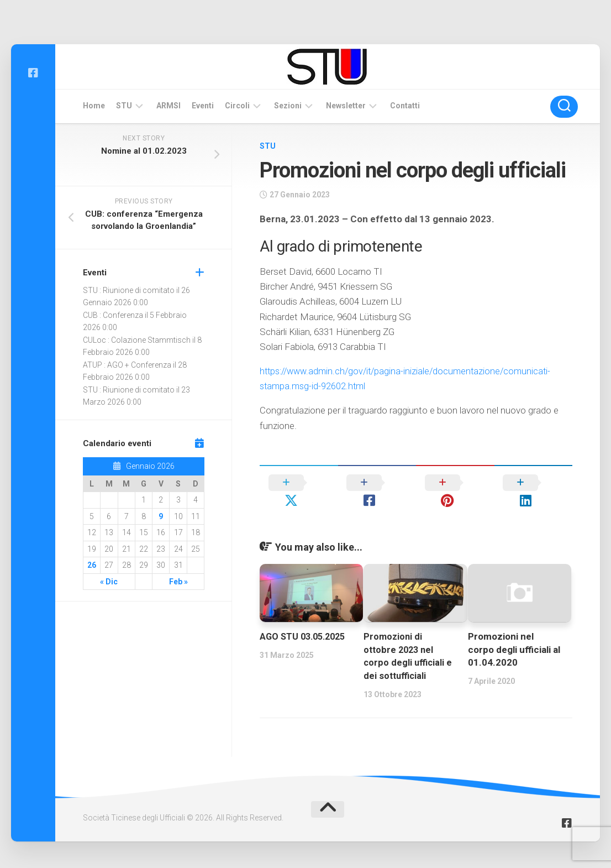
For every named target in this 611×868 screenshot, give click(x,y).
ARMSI (168, 106)
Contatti (405, 106)
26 (92, 565)
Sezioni (288, 106)
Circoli (237, 106)
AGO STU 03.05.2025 (305, 619)
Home (94, 106)
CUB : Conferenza (113, 315)
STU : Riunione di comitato (129, 290)
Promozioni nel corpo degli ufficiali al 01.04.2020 (514, 632)
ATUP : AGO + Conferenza (127, 365)
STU (124, 106)
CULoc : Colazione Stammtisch (137, 340)
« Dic (109, 582)
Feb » (178, 582)
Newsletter (346, 106)
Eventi (203, 106)
